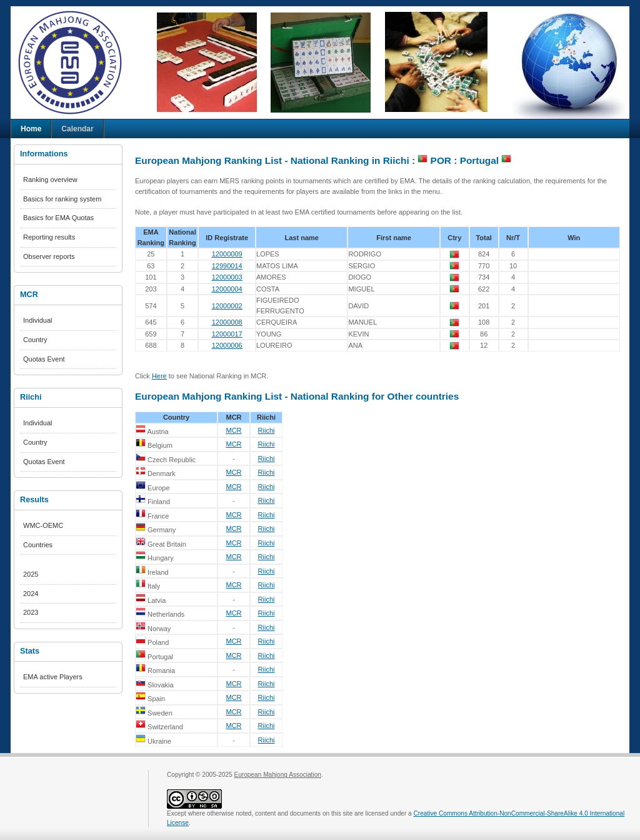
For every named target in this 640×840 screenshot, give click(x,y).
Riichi (267, 430)
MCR (233, 430)
